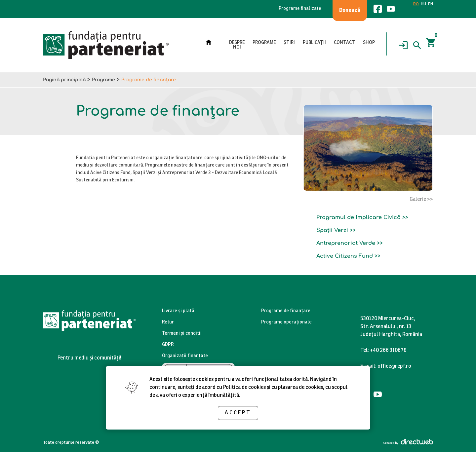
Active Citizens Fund (345, 256)
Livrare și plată (178, 311)
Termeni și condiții (182, 334)
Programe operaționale (286, 322)
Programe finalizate (300, 9)
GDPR (168, 345)
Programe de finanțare (286, 311)
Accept (238, 413)
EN (431, 4)
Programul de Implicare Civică (358, 217)
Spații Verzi (332, 230)
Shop (369, 43)
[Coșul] (431, 45)
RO (416, 4)
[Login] (403, 45)
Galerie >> (421, 199)
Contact (344, 43)
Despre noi (237, 45)
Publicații (314, 43)
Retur (168, 322)
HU (423, 4)
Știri (289, 43)
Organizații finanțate (185, 356)
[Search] (417, 45)
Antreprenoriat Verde (346, 243)
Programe (264, 43)
